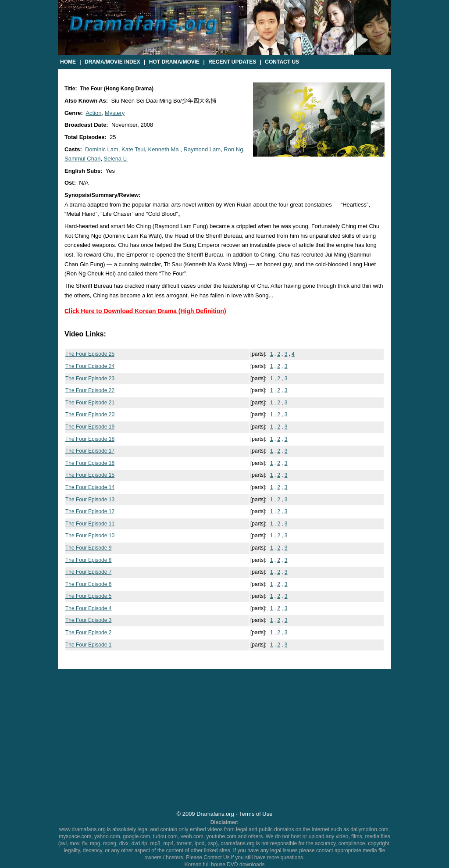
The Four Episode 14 (90, 487)
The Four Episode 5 (88, 596)
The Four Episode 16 (90, 463)
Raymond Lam (202, 149)
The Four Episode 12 (90, 511)
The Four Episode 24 (90, 366)
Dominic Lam (102, 149)
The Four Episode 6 (88, 584)
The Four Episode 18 (90, 439)
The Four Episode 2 (88, 632)
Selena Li (116, 159)
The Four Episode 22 (90, 390)
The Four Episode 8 (88, 560)
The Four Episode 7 (88, 572)
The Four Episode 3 (88, 620)
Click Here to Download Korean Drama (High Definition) (145, 311)
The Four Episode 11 (90, 524)
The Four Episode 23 (90, 379)
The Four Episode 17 (90, 451)
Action (93, 113)
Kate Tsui (133, 149)
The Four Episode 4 (88, 608)
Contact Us (282, 62)
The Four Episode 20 (90, 414)
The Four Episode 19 (90, 427)
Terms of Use (256, 814)
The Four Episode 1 (88, 645)
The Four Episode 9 (88, 548)
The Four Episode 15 (90, 475)
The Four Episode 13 (90, 500)
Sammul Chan (82, 159)
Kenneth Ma (164, 149)
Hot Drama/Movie (174, 62)
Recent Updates (232, 62)
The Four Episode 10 (90, 536)
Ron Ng (233, 149)
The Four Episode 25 (90, 354)
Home (68, 62)
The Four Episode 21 (90, 403)
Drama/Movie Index (112, 62)
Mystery (115, 113)
